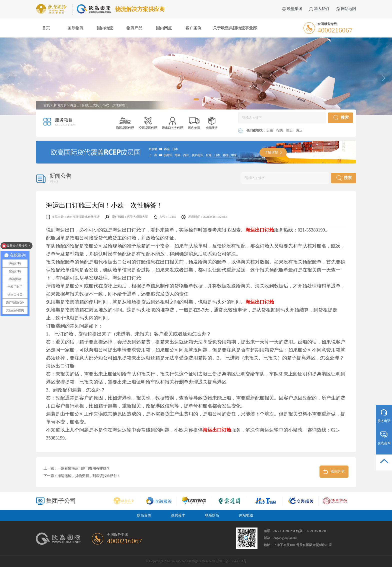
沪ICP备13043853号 (231, 561)
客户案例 (193, 28)
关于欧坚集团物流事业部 (235, 28)
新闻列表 (60, 105)
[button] (196, 99)
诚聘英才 (178, 515)
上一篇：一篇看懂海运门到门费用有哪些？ (77, 468)
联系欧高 (212, 515)
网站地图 (346, 9)
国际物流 (75, 28)
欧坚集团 (292, 9)
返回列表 (334, 472)
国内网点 (164, 28)
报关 (280, 130)
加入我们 (319, 9)
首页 (46, 28)
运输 (270, 130)
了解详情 (273, 152)
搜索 (341, 118)
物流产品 (134, 28)
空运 (290, 130)
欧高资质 (144, 515)
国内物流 (105, 28)
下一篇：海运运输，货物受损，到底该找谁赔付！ (82, 476)
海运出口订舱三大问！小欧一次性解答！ (99, 105)
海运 (299, 130)
